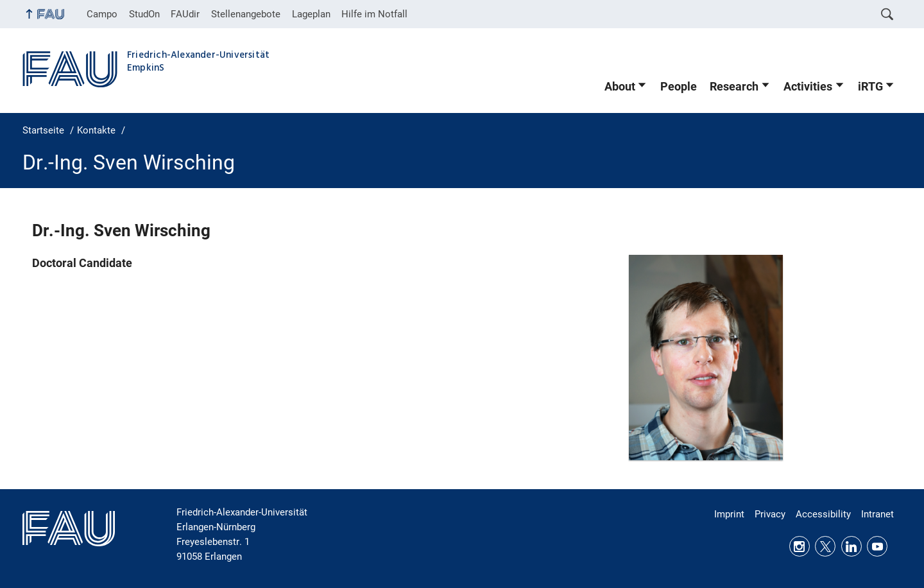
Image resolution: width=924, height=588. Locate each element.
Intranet (877, 514)
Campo (102, 14)
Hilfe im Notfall (374, 14)
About (620, 87)
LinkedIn (851, 546)
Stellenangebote (246, 14)
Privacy (770, 514)
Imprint (729, 514)
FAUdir (185, 14)
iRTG (870, 87)
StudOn (144, 14)
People (679, 87)
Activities (808, 87)
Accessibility (823, 514)
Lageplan (311, 14)
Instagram (800, 546)
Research (734, 87)
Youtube (877, 546)
